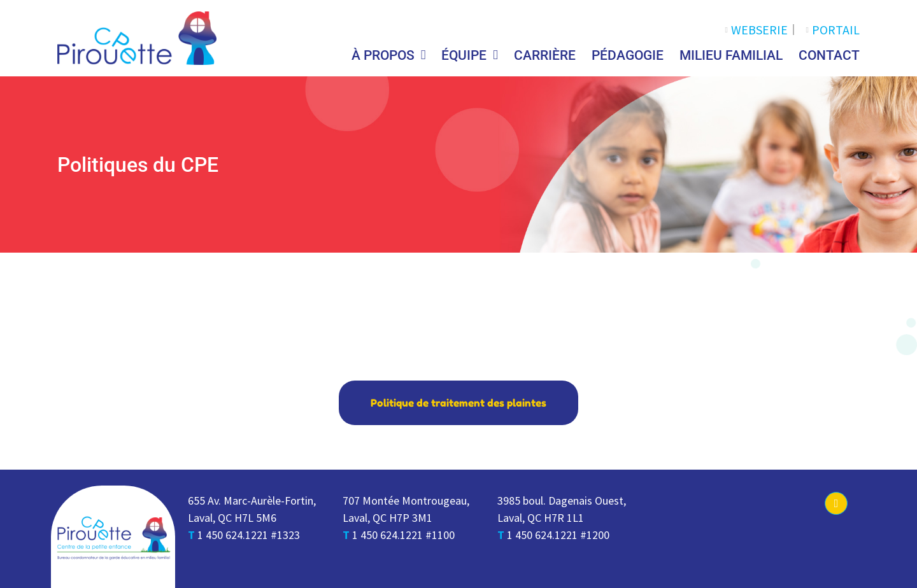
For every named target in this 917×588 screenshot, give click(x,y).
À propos (389, 55)
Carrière (545, 55)
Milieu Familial (731, 55)
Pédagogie (628, 55)
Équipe (470, 55)
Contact (829, 55)
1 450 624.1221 (233, 535)
